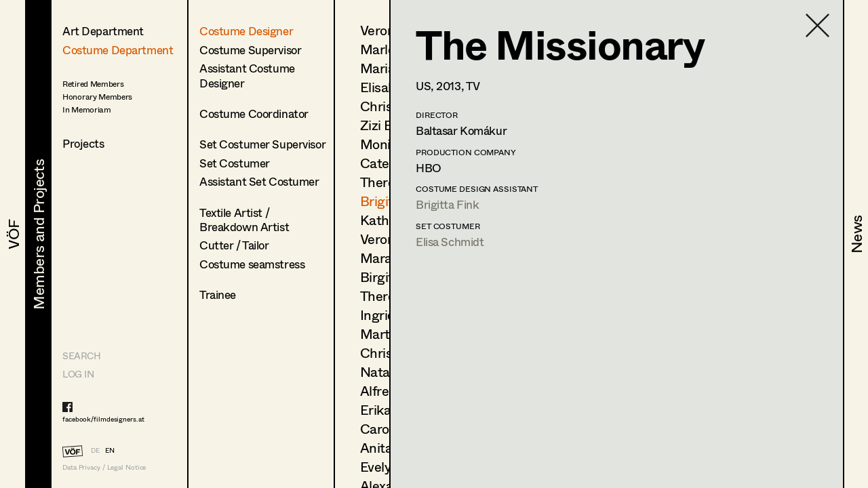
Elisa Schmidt (450, 242)
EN (110, 450)
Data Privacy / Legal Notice (104, 467)
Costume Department (118, 50)
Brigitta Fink (447, 204)
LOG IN (78, 374)
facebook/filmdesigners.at (103, 419)
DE (95, 450)
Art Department (103, 31)
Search (81, 355)
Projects (83, 143)
